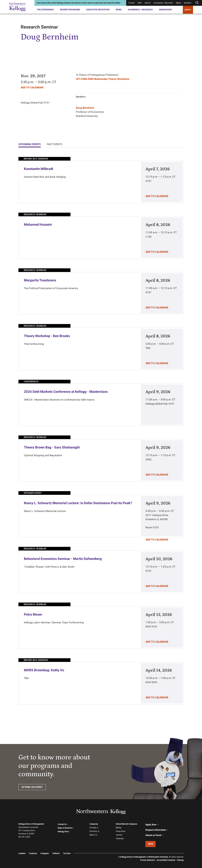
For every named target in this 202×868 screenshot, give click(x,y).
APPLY (188, 10)
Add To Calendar (32, 87)
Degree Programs (70, 10)
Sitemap (180, 857)
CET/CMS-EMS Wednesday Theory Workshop (103, 79)
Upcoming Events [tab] (30, 144)
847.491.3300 (24, 837)
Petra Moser (33, 614)
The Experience (45, 10)
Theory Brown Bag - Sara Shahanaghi (52, 447)
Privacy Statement (148, 857)
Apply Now (152, 824)
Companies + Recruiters (163, 3)
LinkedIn (22, 851)
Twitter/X (56, 851)
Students (188, 3)
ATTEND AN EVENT (32, 787)
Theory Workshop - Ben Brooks (47, 336)
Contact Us (63, 824)
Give (151, 841)
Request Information (157, 829)
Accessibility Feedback (166, 857)
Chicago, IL (94, 827)
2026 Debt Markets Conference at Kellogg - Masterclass (66, 392)
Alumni (148, 3)
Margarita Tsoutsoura (40, 280)
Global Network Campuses (126, 824)
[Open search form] (197, 3)
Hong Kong (121, 831)
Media (178, 3)
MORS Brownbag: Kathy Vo (44, 670)
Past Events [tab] (54, 144)
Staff (140, 3)
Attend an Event (155, 833)
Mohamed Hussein (38, 225)
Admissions (165, 10)
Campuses (94, 824)
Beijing (119, 827)
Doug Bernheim (85, 108)
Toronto (119, 834)
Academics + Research (140, 10)
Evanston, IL (94, 831)
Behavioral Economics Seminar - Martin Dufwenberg (63, 559)
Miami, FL (93, 834)
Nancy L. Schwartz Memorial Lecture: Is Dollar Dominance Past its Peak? (78, 503)
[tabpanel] (101, 431)
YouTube (67, 851)
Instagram (45, 851)
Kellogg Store (64, 831)
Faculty (132, 3)
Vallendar (120, 837)
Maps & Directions (66, 827)
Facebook (33, 851)
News (119, 10)
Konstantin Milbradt (39, 169)
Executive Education (98, 10)
